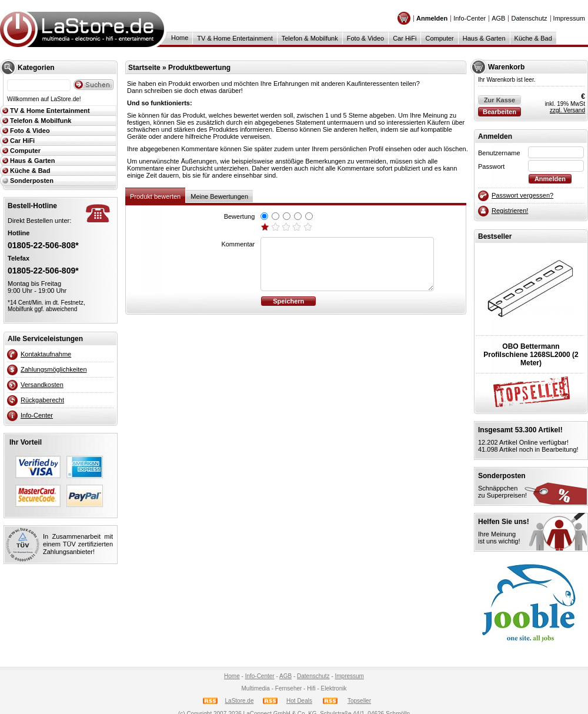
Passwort (491, 166)
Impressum (569, 18)
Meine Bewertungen (219, 196)
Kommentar (238, 244)
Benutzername (499, 153)
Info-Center (470, 18)
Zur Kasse (500, 100)
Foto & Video (365, 38)
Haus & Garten (484, 38)
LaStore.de (240, 701)
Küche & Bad (533, 38)
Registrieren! (510, 211)
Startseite (144, 68)
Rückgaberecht (42, 400)
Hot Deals (299, 701)
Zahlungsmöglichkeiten (54, 369)
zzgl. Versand (567, 110)
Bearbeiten (500, 112)
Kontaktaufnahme (46, 354)
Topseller (359, 701)
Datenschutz (529, 18)
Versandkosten (42, 385)
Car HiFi (405, 38)
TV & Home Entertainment (235, 38)
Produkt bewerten (155, 196)
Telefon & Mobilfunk (310, 38)
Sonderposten (32, 181)
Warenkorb (506, 67)
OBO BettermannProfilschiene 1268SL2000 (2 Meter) (531, 355)
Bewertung (240, 216)
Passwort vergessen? (522, 195)
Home (180, 38)
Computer (439, 38)
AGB (498, 18)
